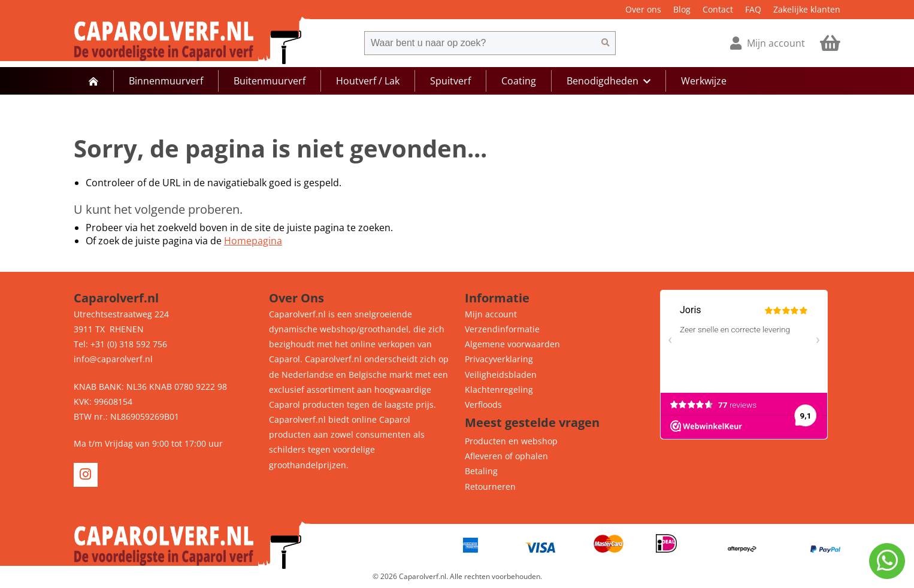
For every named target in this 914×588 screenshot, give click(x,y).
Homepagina (253, 241)
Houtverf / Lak (368, 81)
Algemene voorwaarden (512, 344)
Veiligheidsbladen (501, 375)
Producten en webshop (511, 441)
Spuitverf (450, 81)
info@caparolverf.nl (113, 359)
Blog (682, 9)
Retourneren (490, 487)
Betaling (481, 471)
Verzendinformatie (502, 329)
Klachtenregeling (499, 390)
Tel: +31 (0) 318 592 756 (120, 344)
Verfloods (483, 404)
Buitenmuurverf (270, 81)
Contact (718, 9)
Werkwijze (704, 81)
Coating (519, 81)
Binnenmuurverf (166, 81)
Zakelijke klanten (807, 9)
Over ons (643, 9)
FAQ (753, 9)
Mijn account (491, 314)
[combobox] (480, 43)
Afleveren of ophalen (506, 456)
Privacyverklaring (499, 359)
